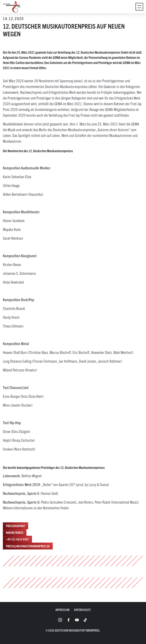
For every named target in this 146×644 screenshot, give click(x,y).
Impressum (62, 610)
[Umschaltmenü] (139, 7)
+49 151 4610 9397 (17, 539)
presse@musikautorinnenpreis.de (28, 546)
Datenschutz (82, 610)
